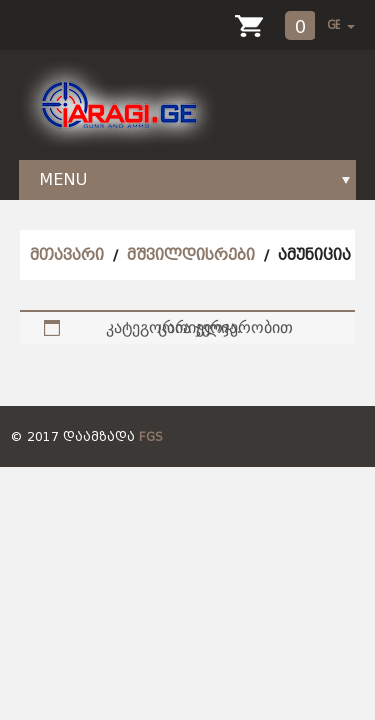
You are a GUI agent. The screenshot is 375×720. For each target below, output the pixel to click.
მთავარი (67, 254)
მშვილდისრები (191, 254)
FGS (151, 437)
